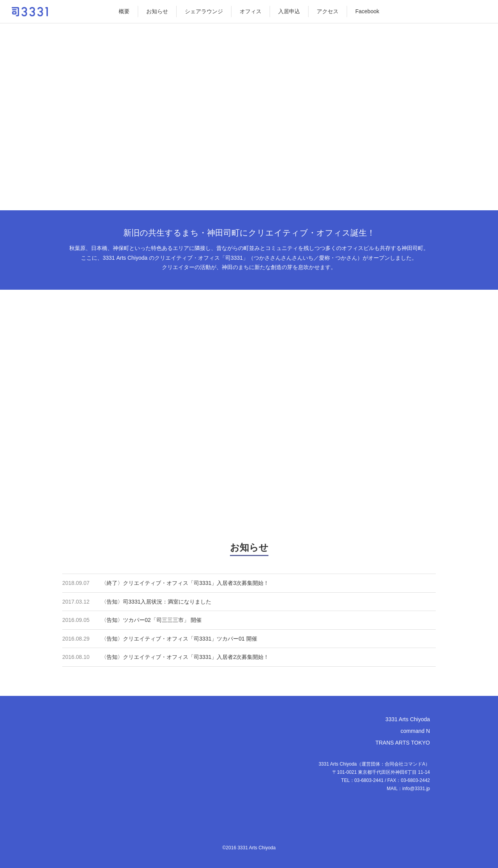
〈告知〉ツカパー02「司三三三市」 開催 (151, 620)
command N (415, 731)
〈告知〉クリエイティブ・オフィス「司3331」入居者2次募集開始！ (185, 657)
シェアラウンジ (204, 11)
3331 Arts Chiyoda (408, 719)
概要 (124, 11)
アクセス (328, 11)
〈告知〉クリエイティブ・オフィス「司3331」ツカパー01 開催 (179, 639)
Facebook (367, 11)
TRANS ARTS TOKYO (403, 743)
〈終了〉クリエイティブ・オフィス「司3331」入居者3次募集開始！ (185, 583)
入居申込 (289, 11)
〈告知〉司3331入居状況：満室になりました (156, 602)
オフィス (251, 11)
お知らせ (157, 11)
